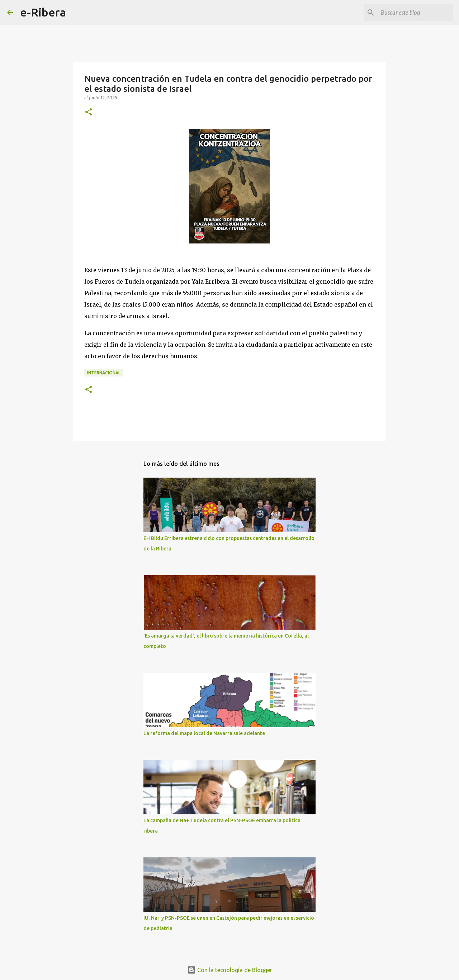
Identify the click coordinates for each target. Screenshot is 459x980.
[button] (89, 112)
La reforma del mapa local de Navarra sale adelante (204, 733)
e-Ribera (43, 12)
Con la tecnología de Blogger (230, 970)
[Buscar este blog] (416, 13)
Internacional (104, 373)
